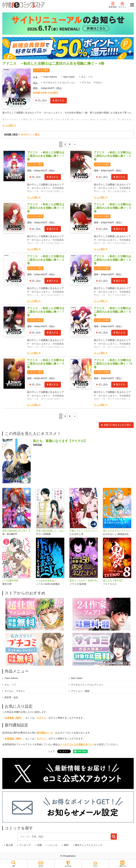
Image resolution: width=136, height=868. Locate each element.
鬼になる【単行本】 (113, 580)
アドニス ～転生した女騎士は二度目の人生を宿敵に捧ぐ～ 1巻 (46, 156)
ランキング (25, 845)
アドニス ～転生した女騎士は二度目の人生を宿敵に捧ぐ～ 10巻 (113, 364)
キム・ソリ (87, 77)
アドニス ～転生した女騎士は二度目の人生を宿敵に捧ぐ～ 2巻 (112, 156)
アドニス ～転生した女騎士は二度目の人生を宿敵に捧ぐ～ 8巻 (112, 312)
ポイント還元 (42, 70)
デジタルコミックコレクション (59, 82)
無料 (66, 845)
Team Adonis (50, 77)
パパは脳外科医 (10, 580)
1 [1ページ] (61, 144)
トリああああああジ (46, 580)
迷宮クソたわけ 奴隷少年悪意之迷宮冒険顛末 (85, 580)
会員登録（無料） (14, 718)
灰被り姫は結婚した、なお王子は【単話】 (51, 531)
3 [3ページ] (70, 144)
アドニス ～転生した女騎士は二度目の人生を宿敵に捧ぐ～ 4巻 (112, 208)
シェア (51, 751)
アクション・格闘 (80, 691)
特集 (40, 845)
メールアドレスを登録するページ (77, 744)
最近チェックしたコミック (89, 845)
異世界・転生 (11, 697)
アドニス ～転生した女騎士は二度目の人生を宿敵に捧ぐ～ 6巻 (112, 260)
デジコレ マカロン (92, 82)
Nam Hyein (69, 77)
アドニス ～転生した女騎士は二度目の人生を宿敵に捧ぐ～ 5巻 (46, 260)
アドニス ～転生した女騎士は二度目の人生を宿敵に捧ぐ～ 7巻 (46, 312)
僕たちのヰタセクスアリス (117, 531)
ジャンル (53, 845)
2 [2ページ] (65, 144)
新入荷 (9, 845)
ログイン (122, 5)
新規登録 (113, 5)
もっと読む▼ (9, 125)
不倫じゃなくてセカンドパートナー (85, 531)
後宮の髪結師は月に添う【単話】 (18, 531)
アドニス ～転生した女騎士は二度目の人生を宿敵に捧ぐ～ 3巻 (46, 208)
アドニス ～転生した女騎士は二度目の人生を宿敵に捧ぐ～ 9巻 (46, 364)
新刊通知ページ (45, 733)
